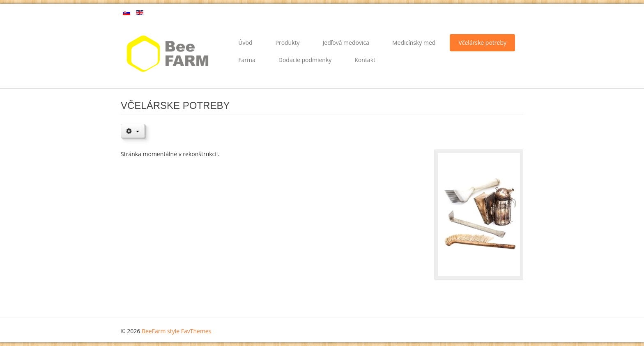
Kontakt (365, 60)
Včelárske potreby (482, 43)
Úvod (245, 43)
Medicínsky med (414, 43)
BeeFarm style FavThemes (176, 331)
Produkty (287, 43)
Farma (247, 60)
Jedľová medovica (346, 43)
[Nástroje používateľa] (133, 131)
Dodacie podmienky (305, 60)
